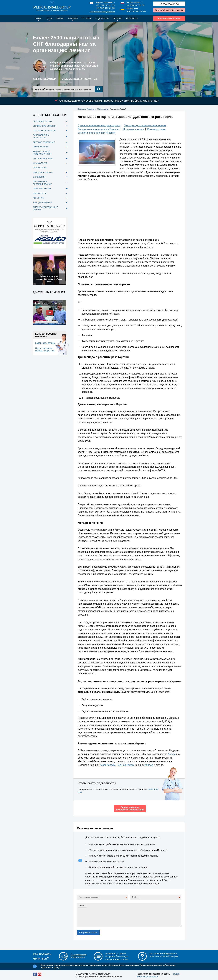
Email (134, 897)
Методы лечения (42, 202)
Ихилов (149, 765)
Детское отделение (44, 142)
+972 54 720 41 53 (105, 5)
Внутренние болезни (45, 126)
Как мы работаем (45, 79)
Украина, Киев (133, 8)
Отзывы (87, 18)
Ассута (172, 754)
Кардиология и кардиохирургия (42, 153)
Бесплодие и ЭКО (42, 121)
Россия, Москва (133, 2)
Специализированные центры (45, 208)
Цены (49, 18)
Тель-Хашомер (125, 765)
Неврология (40, 168)
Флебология (40, 193)
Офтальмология (42, 189)
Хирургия (38, 198)
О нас (38, 18)
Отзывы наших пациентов (79, 79)
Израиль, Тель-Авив (104, 2)
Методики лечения (133, 129)
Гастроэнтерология (44, 131)
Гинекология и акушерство (41, 136)
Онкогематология (43, 172)
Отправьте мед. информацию (79, 956)
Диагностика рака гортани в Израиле (99, 129)
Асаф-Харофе (108, 765)
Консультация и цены (169, 18)
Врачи (60, 18)
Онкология (102, 109)
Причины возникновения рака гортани (99, 126)
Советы (117, 18)
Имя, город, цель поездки (89, 897)
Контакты (132, 18)
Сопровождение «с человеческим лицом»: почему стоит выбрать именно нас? (109, 101)
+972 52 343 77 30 (105, 8)
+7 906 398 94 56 (136, 5)
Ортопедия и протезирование (42, 183)
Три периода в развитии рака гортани (145, 126)
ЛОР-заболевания (43, 159)
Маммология (40, 163)
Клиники (73, 18)
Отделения (102, 18)
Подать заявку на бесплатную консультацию (130, 809)
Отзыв (81, 906)
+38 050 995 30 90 (136, 11)
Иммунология (41, 147)
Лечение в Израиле (86, 109)
